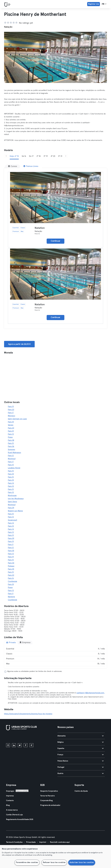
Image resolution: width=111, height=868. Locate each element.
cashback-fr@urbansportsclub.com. (91, 693)
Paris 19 (11, 407)
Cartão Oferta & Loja (14, 815)
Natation (40, 228)
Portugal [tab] (81, 767)
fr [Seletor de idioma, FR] (104, 4)
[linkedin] (14, 745)
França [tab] (81, 755)
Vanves (11, 425)
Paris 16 (11, 578)
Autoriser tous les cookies (82, 863)
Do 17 (31, 156)
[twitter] (20, 745)
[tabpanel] (55, 656)
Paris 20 (11, 410)
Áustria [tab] (81, 773)
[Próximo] (66, 156)
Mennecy (11, 416)
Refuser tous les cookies (54, 863)
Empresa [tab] (25, 642)
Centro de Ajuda (81, 791)
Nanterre (11, 597)
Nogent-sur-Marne (15, 511)
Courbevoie (12, 581)
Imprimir (43, 842)
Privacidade (31, 842)
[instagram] (8, 745)
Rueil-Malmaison (14, 453)
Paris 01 (11, 431)
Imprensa (10, 796)
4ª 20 (53, 156)
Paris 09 (11, 508)
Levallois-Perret (14, 468)
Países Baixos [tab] (81, 761)
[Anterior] (6, 156)
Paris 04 (11, 563)
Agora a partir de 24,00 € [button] (19, 344)
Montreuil (12, 459)
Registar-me (94, 4)
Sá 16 (24, 156)
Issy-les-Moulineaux (16, 499)
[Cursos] (13, 166)
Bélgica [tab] (81, 742)
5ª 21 (60, 156)
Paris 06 (11, 446)
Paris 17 (11, 413)
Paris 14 (11, 483)
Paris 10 (11, 486)
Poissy (10, 437)
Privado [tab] (11, 642)
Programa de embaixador (50, 805)
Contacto (10, 801)
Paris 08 (11, 440)
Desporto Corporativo (49, 791)
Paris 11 (11, 545)
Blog (8, 805)
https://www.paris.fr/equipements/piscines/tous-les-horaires (28, 714)
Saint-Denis (12, 502)
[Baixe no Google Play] (33, 737)
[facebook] (26, 745)
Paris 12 (11, 456)
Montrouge (12, 496)
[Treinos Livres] (31, 166)
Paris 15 (11, 443)
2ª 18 (39, 156)
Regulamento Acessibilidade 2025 (20, 819)
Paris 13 (11, 434)
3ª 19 (46, 156)
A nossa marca (12, 810)
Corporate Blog (46, 801)
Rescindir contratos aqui (60, 842)
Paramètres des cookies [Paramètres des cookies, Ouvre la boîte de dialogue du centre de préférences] (27, 863)
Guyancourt (12, 520)
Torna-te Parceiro (47, 796)
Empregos (10, 791)
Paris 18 (11, 422)
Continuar (55, 241)
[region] (55, 856)
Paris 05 (11, 551)
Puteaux (11, 566)
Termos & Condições (14, 842)
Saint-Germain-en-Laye (17, 419)
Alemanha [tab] (81, 736)
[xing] (31, 745)
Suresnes (11, 450)
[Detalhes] (55, 198)
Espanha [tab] (81, 748)
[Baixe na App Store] (15, 737)
